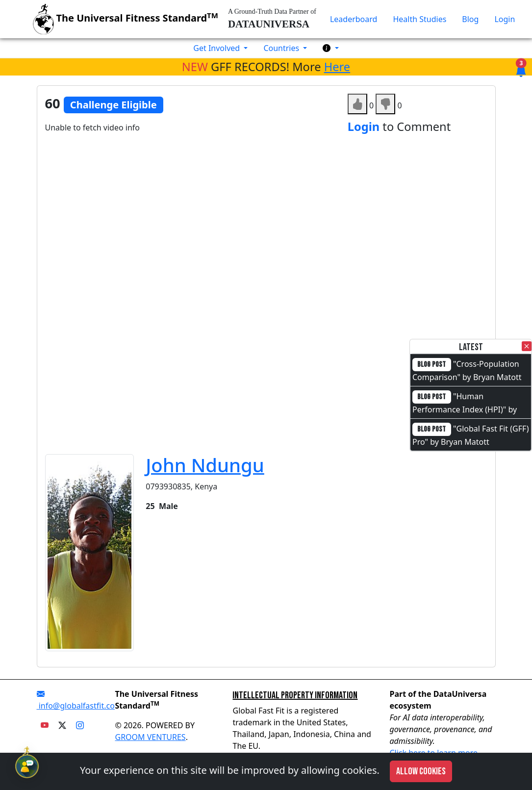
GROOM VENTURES (150, 737)
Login (505, 19)
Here (337, 67)
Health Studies (419, 19)
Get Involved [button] (217, 48)
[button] (330, 48)
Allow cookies (421, 771)
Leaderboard (354, 19)
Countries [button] (282, 48)
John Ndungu (205, 465)
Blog (470, 19)
